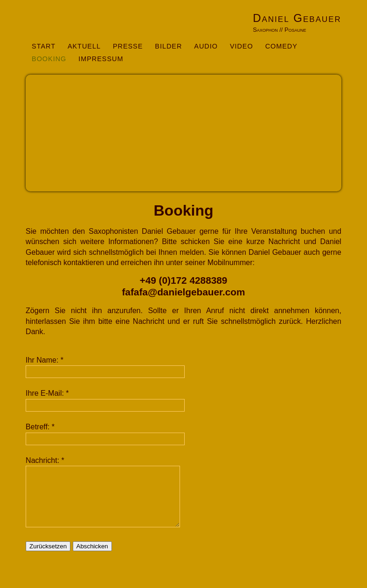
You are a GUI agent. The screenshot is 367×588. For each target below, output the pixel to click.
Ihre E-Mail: (45, 393)
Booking (49, 59)
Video (242, 46)
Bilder (168, 46)
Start (44, 46)
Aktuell (84, 46)
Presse (128, 46)
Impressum (101, 59)
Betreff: (38, 427)
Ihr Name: (42, 360)
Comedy (281, 46)
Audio (206, 46)
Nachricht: (42, 460)
